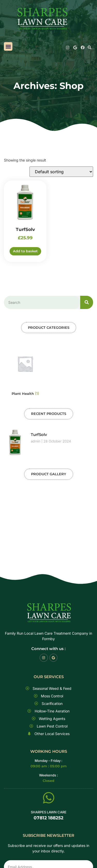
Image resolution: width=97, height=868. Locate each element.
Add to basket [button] (25, 251)
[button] (8, 46)
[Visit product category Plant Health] (25, 370)
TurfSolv (39, 435)
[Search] (87, 302)
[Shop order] (61, 172)
